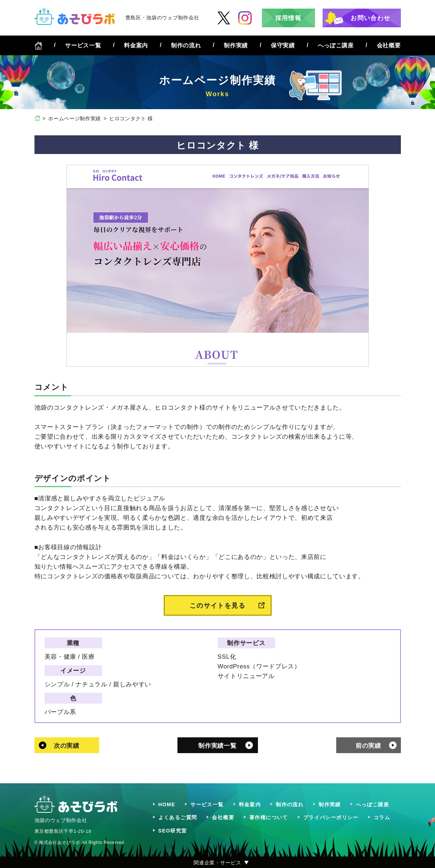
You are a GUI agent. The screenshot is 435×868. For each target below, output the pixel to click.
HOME (167, 804)
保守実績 (283, 45)
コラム (382, 817)
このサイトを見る (218, 606)
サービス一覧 (83, 45)
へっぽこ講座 (336, 45)
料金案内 (136, 45)
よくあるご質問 (178, 817)
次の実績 (67, 746)
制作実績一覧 (217, 746)
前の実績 (368, 746)
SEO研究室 (173, 831)
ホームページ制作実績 (75, 118)
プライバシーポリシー (331, 817)
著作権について (269, 817)
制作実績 (236, 45)
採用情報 (288, 18)
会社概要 (389, 45)
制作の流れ (186, 45)
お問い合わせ (370, 18)
